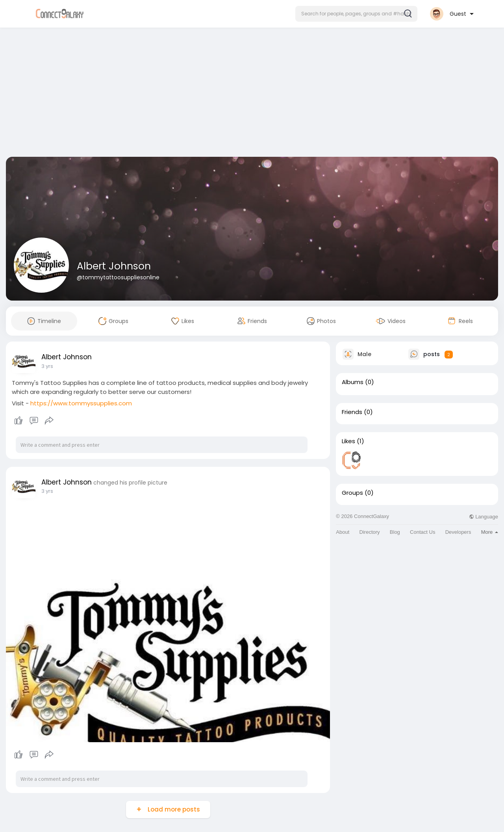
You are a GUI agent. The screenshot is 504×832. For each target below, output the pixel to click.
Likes (348, 441)
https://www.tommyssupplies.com (81, 403)
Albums (353, 382)
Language (484, 517)
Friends (352, 412)
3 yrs (47, 366)
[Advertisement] (252, 94)
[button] (356, 14)
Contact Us (422, 532)
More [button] (490, 532)
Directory (370, 532)
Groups (352, 493)
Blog (395, 532)
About (343, 532)
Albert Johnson (114, 266)
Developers (458, 532)
